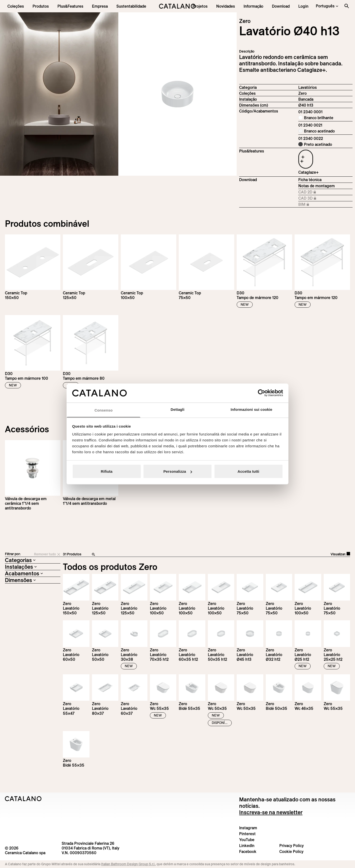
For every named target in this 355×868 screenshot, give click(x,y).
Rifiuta (107, 471)
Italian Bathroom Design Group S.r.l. (128, 864)
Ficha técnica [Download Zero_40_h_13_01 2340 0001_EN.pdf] (310, 180)
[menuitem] (70, 6)
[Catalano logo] (177, 6)
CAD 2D (311, 192)
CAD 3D (311, 198)
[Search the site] (347, 6)
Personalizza (178, 471)
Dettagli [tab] (177, 409)
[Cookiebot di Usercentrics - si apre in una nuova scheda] (261, 393)
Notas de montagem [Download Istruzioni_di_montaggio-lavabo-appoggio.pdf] (317, 186)
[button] (16, 6)
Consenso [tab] (103, 410)
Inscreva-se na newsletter (271, 812)
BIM (311, 205)
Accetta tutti (248, 471)
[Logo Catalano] (23, 799)
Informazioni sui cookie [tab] (252, 409)
